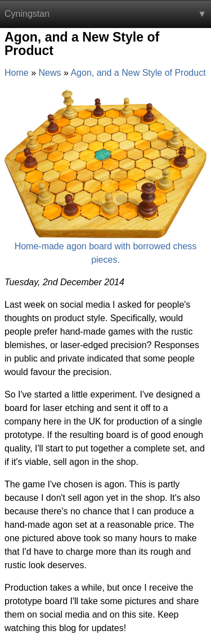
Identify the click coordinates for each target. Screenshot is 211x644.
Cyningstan (27, 14)
